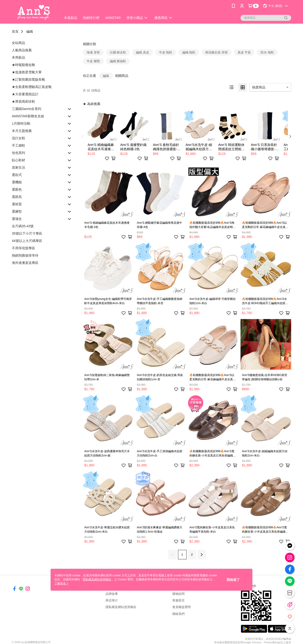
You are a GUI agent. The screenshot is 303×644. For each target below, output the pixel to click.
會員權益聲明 (182, 607)
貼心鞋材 (18, 160)
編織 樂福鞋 (118, 61)
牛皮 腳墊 (93, 61)
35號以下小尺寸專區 (27, 233)
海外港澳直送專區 (25, 263)
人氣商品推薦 (22, 50)
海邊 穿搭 (93, 52)
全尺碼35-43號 (23, 226)
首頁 (15, 31)
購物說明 (178, 594)
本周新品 (18, 57)
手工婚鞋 (18, 145)
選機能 (17, 182)
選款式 (17, 175)
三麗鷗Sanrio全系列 (27, 109)
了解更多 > (61, 583)
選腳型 (17, 211)
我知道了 (233, 580)
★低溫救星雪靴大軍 (27, 72)
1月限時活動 (21, 123)
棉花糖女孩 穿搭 (216, 52)
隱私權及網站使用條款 (121, 607)
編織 (30, 31)
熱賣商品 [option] (259, 87)
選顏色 (17, 189)
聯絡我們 (178, 614)
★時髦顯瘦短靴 (23, 65)
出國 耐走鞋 (118, 52)
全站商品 (18, 43)
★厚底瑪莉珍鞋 (23, 101)
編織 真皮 (143, 52)
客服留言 (178, 600)
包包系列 (18, 153)
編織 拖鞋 (189, 52)
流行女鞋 (18, 138)
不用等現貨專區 (23, 248)
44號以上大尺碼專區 (27, 241)
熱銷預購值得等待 (25, 255)
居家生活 (18, 167)
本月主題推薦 (22, 131)
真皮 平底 (244, 52)
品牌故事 (112, 594)
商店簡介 (112, 600)
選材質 (17, 204)
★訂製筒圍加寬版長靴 (28, 79)
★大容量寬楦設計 (25, 94)
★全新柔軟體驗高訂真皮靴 (32, 87)
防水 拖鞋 (267, 52)
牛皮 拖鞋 (166, 52)
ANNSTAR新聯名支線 (28, 116)
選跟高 (17, 197)
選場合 (17, 219)
